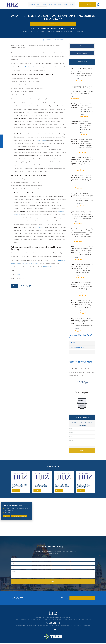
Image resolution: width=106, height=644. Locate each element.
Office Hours (15, 516)
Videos (40, 621)
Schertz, (54, 626)
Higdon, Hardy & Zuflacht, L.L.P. (31, 264)
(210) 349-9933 (47, 40)
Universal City (87, 626)
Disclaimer (81, 621)
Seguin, (58, 626)
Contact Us (87, 5)
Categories (82, 46)
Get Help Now (53, 24)
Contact (65, 621)
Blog (60, 621)
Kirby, (38, 626)
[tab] (82, 46)
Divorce (20, 275)
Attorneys (24, 621)
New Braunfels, (68, 626)
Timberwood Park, (78, 626)
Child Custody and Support (78, 348)
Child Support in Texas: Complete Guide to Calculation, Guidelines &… (85, 487)
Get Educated (47, 621)
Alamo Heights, (20, 626)
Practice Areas (82, 54)
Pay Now (82, 599)
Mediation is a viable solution (33, 67)
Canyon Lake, (32, 626)
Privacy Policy (72, 621)
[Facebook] (52, 630)
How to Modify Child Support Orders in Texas (62, 486)
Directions (7, 516)
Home (18, 621)
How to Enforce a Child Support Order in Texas (40, 486)
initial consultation (61, 267)
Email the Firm (60, 40)
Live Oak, (49, 626)
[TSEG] (53, 636)
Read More (16, 491)
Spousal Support (75, 352)
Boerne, (26, 626)
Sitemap (87, 621)
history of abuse (41, 140)
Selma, (62, 626)
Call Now (24, 516)
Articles (54, 621)
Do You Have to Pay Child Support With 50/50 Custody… (19, 487)
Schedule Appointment (2, 141)
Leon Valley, (43, 626)
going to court (39, 227)
